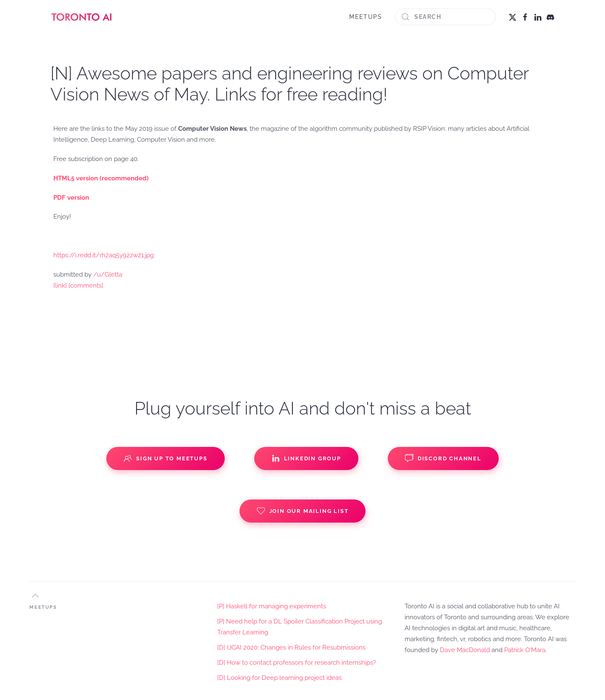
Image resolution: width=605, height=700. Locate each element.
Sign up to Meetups (165, 458)
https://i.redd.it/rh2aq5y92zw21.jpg (104, 255)
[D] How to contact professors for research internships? (297, 663)
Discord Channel (443, 458)
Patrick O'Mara (525, 650)
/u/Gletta (108, 275)
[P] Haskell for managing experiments (272, 606)
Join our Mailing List (303, 511)
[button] (35, 596)
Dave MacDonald (465, 650)
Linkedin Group (306, 458)
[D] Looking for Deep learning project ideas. (280, 678)
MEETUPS (366, 17)
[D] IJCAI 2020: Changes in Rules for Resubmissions (291, 647)
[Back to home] (82, 17)
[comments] (86, 285)
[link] (60, 285)
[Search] (445, 17)
